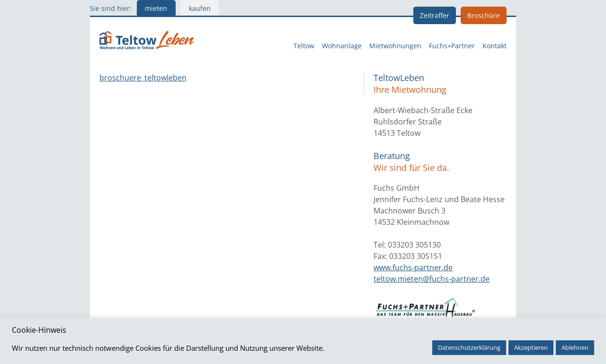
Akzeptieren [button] (531, 347)
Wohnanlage (342, 46)
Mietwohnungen (395, 46)
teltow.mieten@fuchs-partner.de (432, 279)
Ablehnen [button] (575, 347)
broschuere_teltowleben (143, 78)
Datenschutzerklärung (469, 347)
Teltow (304, 46)
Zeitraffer (435, 15)
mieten (156, 8)
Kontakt (495, 46)
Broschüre (484, 15)
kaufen (200, 8)
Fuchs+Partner (452, 46)
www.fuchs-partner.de (413, 267)
